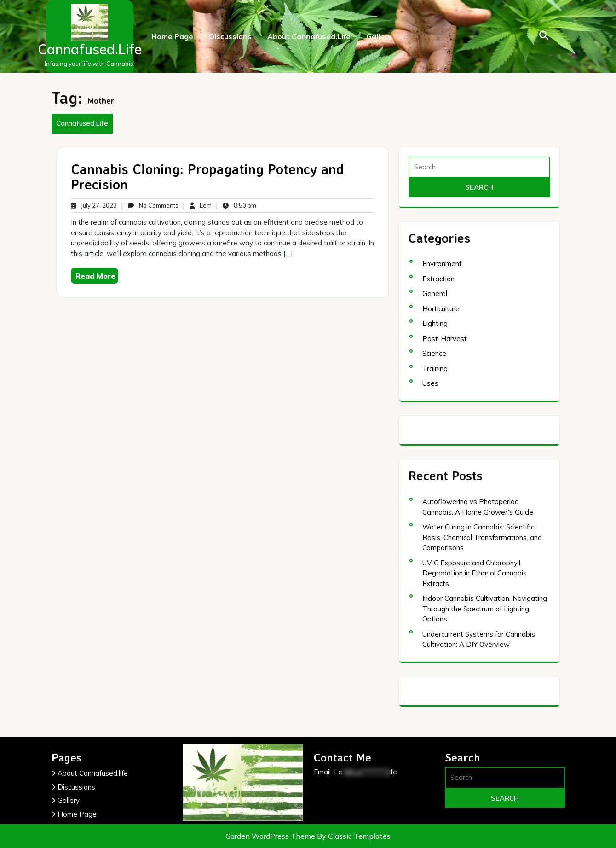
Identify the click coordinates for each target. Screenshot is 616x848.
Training (435, 369)
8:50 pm (239, 206)
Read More (95, 276)
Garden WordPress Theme (271, 836)
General (435, 293)
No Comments (153, 206)
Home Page (172, 36)
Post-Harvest (445, 339)
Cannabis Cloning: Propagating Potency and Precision (207, 176)
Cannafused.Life (90, 49)
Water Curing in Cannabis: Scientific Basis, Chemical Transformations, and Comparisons (482, 537)
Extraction (438, 279)
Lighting (435, 323)
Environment (442, 264)
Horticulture (441, 309)
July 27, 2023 (94, 206)
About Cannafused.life (309, 36)
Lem (201, 206)
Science (434, 353)
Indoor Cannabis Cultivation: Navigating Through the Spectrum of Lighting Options (485, 609)
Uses (430, 383)
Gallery (379, 36)
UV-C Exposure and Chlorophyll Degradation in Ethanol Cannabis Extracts (475, 573)
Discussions (230, 36)
